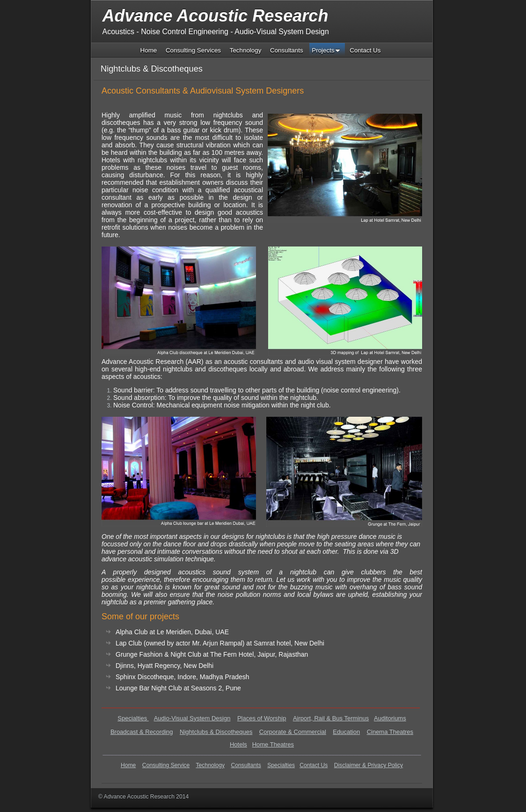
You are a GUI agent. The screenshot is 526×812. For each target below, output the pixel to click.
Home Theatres (273, 744)
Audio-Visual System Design (192, 718)
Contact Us (314, 765)
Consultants (246, 765)
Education (346, 732)
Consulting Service (166, 765)
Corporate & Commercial (293, 732)
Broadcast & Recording (142, 732)
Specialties (133, 718)
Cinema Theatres (390, 732)
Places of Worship (262, 718)
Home (128, 765)
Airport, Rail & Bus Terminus (331, 718)
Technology (211, 765)
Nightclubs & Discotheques (216, 732)
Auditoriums (390, 718)
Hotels (238, 744)
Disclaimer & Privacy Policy (369, 765)
